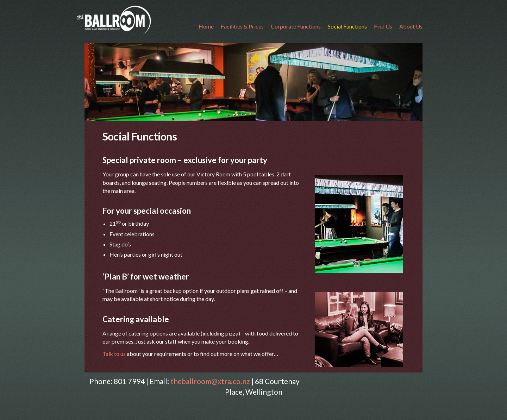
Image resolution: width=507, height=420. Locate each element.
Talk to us (115, 354)
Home (206, 26)
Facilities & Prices (242, 26)
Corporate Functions (296, 26)
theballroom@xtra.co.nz (210, 381)
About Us (411, 26)
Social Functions (347, 26)
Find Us (383, 26)
